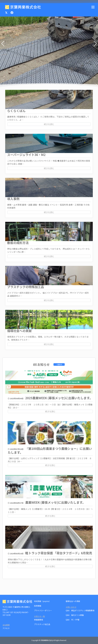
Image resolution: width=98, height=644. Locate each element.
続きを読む (49, 124)
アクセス (6, 628)
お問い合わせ (71, 607)
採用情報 (38, 606)
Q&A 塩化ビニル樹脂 (75, 615)
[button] (95, 44)
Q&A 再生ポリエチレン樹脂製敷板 (80, 610)
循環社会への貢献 (73, 601)
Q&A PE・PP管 (73, 620)
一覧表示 (59, 364)
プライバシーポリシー (43, 610)
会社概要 (6, 625)
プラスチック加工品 (42, 624)
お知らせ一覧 (39, 616)
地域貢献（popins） (42, 601)
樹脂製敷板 (39, 620)
